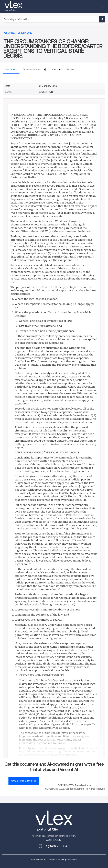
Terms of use (37, 859)
